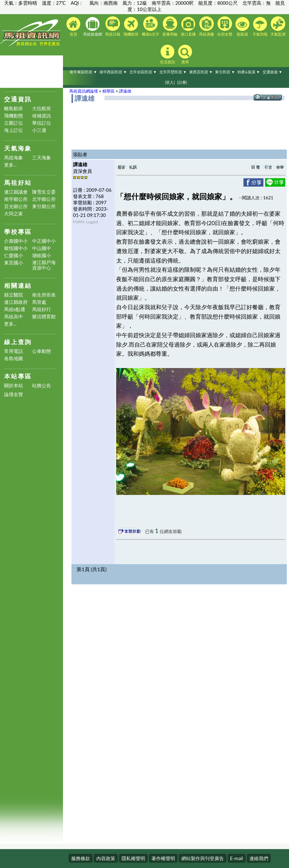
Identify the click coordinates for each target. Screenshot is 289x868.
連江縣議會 (16, 192)
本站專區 (18, 376)
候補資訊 (42, 116)
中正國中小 (44, 241)
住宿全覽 (225, 26)
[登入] (170, 82)
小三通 (39, 130)
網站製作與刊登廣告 (203, 858)
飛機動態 (14, 116)
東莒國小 (14, 263)
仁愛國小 (14, 255)
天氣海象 (18, 148)
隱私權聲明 (133, 858)
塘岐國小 (42, 255)
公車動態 (42, 351)
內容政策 (106, 858)
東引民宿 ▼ (225, 72)
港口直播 (188, 27)
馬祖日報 (113, 26)
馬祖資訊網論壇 (84, 91)
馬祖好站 (18, 182)
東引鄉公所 (44, 206)
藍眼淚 (242, 27)
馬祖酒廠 (207, 26)
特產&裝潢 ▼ (249, 72)
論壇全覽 (14, 394)
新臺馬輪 (170, 26)
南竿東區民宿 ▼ (83, 72)
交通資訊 (18, 99)
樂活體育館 (44, 317)
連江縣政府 (16, 302)
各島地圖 (14, 358)
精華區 (108, 91)
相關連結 (18, 285)
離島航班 (14, 108)
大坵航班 (42, 108)
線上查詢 (18, 342)
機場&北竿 (151, 26)
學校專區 (18, 232)
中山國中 (42, 248)
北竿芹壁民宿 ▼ (173, 72)
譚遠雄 (125, 91)
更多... (11, 165)
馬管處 (39, 302)
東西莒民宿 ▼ (201, 72)
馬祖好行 (42, 309)
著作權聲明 (163, 858)
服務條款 (81, 858)
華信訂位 (42, 123)
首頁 (73, 27)
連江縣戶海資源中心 (44, 265)
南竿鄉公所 (16, 199)
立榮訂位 (14, 123)
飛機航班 (131, 27)
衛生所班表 (44, 295)
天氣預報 (260, 27)
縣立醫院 (14, 295)
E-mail (237, 858)
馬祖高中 (14, 317)
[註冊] (182, 82)
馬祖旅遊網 (93, 27)
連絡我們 (259, 858)
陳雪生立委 (44, 192)
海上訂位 (14, 130)
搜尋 (185, 54)
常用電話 (14, 351)
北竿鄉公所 (44, 199)
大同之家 (14, 214)
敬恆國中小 (16, 248)
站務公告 (42, 386)
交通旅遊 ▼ (272, 72)
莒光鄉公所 (16, 206)
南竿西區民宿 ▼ (113, 72)
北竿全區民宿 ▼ (143, 72)
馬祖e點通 (15, 309)
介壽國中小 (16, 241)
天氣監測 (278, 26)
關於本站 (14, 386)
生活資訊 (167, 54)
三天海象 (42, 158)
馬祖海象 (14, 158)
